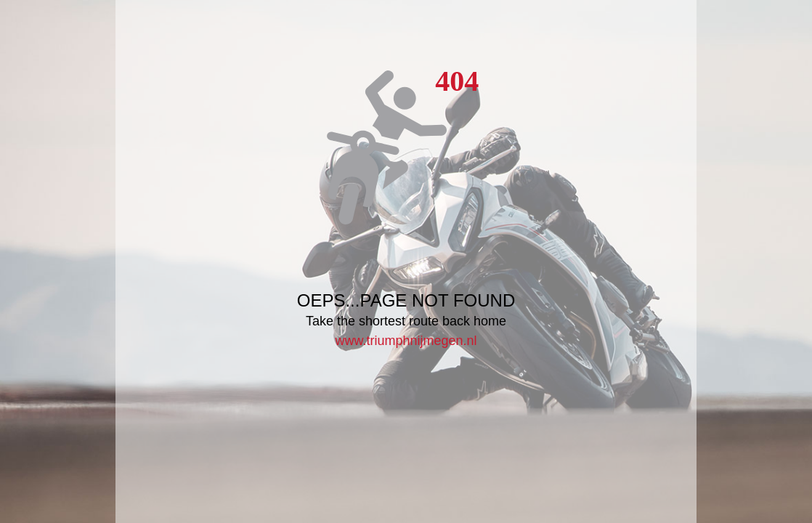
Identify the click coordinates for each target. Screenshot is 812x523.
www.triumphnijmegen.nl (406, 341)
